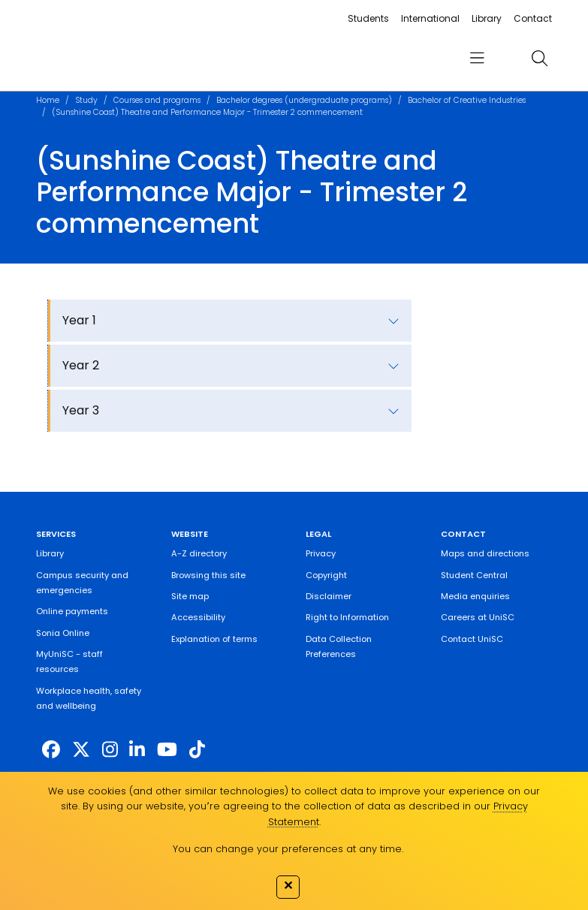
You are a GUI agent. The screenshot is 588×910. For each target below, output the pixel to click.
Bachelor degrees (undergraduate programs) (304, 100)
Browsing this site (208, 575)
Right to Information (347, 617)
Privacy (321, 553)
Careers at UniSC (478, 617)
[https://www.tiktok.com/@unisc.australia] (197, 750)
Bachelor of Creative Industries (467, 100)
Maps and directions (485, 553)
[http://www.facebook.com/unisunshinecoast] (51, 750)
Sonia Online (63, 633)
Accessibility (198, 617)
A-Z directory (199, 553)
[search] (539, 58)
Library (487, 18)
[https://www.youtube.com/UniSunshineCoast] (167, 750)
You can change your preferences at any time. (288, 849)
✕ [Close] (288, 885)
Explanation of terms (214, 639)
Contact (533, 18)
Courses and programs (157, 100)
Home (48, 100)
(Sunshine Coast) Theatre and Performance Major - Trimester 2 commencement (207, 112)
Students (368, 18)
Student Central (474, 575)
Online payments (72, 611)
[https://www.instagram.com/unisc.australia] (110, 750)
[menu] (477, 58)
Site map (190, 596)
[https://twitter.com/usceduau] (81, 750)
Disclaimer (329, 596)
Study (86, 100)
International (430, 18)
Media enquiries (475, 596)
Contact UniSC (472, 639)
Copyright (326, 575)
